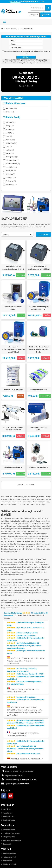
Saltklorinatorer (13, 164)
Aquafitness (11, 184)
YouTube (11, 796)
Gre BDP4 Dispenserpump (39, 467)
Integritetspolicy (9, 837)
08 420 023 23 (15, 1)
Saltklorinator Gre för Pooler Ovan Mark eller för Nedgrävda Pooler (39, 349)
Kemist (10, 133)
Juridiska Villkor (9, 830)
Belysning (10, 174)
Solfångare (11, 122)
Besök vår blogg (9, 820)
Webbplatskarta (9, 817)
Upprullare (10, 140)
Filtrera (43, 234)
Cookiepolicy (8, 844)
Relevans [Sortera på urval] (6, 234)
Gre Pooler (11, 108)
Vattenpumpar (12, 157)
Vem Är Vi (7, 809)
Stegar (10, 153)
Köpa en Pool (8, 861)
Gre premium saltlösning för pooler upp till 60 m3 (39, 308)
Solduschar (11, 143)
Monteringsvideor (9, 854)
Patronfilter (11, 167)
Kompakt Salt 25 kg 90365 (13, 390)
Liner (9, 136)
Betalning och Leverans (11, 833)
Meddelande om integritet (12, 840)
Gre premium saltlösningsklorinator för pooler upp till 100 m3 (13, 349)
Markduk (10, 150)
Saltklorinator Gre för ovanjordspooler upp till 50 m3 (39, 268)
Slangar (10, 126)
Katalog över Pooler (10, 864)
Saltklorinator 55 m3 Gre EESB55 (39, 429)
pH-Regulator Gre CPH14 (13, 467)
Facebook (4, 796)
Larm (9, 146)
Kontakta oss (8, 813)
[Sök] (40, 8)
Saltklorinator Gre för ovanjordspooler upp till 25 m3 (13, 268)
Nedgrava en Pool (9, 857)
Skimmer (10, 129)
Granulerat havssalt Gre (39, 390)
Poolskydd (11, 171)
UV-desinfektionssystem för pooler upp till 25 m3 (13, 429)
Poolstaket (11, 181)
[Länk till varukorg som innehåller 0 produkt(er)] (45, 15)
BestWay (10, 112)
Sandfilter (11, 177)
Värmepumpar (12, 160)
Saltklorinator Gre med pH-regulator (13, 308)
